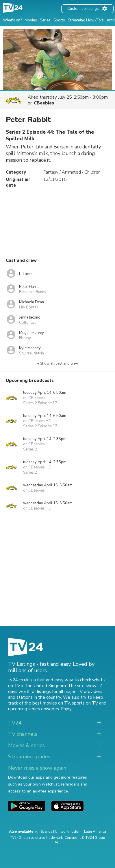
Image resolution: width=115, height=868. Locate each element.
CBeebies (44, 103)
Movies (31, 20)
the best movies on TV (47, 703)
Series (45, 20)
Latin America (95, 832)
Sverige (47, 832)
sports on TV (85, 703)
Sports (59, 20)
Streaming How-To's (86, 20)
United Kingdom (68, 832)
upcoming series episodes (34, 709)
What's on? (12, 20)
